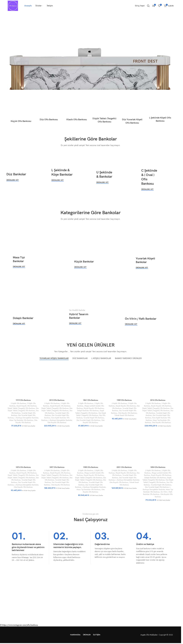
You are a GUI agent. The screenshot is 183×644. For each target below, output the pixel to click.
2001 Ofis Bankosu (124, 467)
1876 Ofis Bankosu (23, 467)
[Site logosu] (13, 6)
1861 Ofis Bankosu (91, 400)
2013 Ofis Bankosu (57, 400)
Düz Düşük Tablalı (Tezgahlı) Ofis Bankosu (23, 409)
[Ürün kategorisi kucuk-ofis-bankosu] (21, 112)
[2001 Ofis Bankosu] (124, 447)
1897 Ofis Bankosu (57, 467)
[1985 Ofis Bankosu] (91, 447)
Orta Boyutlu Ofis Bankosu (26, 421)
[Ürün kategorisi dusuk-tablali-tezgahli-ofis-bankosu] (104, 112)
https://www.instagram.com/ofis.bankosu (20, 625)
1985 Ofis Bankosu (91, 467)
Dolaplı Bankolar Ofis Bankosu (88, 411)
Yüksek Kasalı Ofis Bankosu (124, 415)
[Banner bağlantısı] (23, 177)
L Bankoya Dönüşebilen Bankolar (27, 418)
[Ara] (148, 6)
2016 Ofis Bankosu (158, 400)
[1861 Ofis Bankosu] (91, 380)
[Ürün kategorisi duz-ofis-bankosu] (49, 111)
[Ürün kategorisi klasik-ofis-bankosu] (77, 111)
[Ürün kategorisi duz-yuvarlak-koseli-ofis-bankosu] (132, 113)
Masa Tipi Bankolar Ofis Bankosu (21, 420)
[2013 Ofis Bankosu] (57, 380)
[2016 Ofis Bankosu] (158, 380)
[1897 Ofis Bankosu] (57, 447)
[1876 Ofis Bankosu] (23, 447)
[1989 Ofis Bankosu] (124, 380)
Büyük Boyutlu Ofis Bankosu (27, 406)
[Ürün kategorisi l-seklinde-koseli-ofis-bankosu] (160, 112)
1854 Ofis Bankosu (158, 467)
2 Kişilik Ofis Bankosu (18, 403)
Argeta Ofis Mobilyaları (149, 635)
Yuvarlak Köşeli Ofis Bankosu (94, 418)
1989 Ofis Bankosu (124, 400)
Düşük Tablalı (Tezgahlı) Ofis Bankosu (21, 408)
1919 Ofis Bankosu (23, 400)
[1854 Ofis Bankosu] (158, 447)
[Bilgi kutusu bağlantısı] (28, 546)
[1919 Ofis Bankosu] (23, 380)
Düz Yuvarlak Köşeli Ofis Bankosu (88, 420)
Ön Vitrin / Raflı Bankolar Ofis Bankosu (158, 493)
